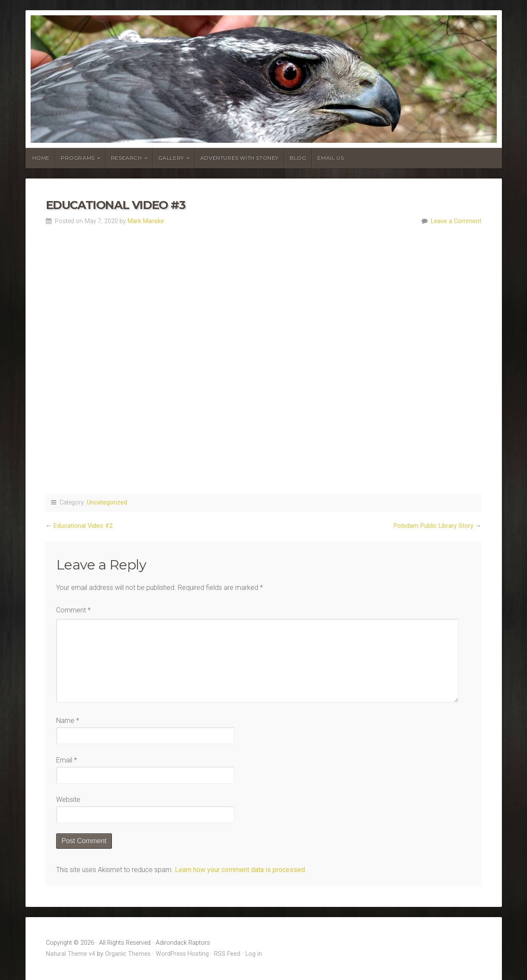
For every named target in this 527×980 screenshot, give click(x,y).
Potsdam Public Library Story (433, 526)
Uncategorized (107, 503)
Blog (298, 158)
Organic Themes (128, 954)
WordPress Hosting (182, 954)
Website (68, 800)
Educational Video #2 (83, 526)
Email (67, 760)
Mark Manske (146, 221)
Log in (254, 954)
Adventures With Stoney (239, 158)
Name (68, 721)
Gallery (171, 158)
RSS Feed (227, 954)
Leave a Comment (456, 221)
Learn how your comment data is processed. (241, 870)
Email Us (330, 158)
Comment (73, 610)
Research (127, 158)
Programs (78, 158)
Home (41, 158)
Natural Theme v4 (71, 954)
